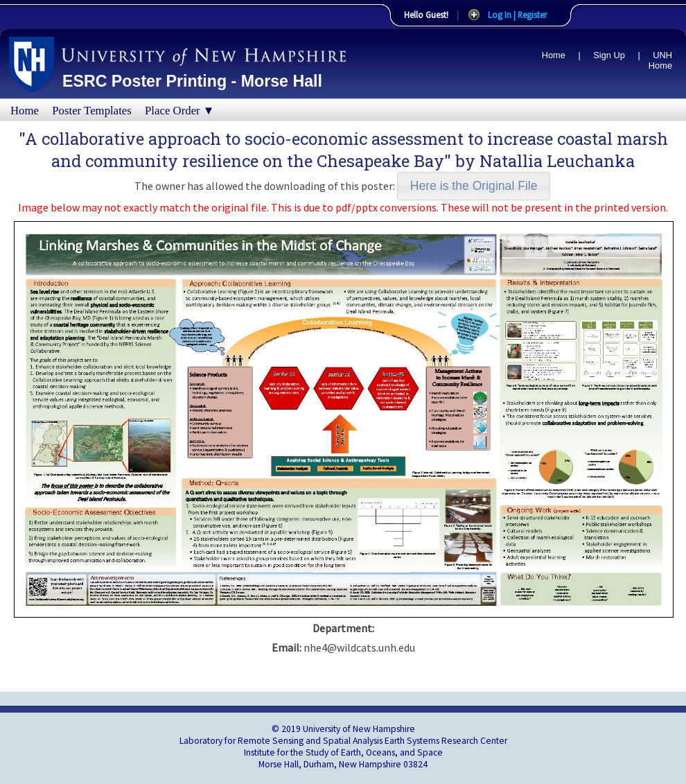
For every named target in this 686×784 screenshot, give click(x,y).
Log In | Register (517, 15)
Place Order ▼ (179, 111)
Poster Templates (92, 111)
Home (554, 55)
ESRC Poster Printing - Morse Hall (192, 81)
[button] (474, 186)
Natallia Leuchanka (557, 161)
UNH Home (660, 60)
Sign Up (609, 55)
